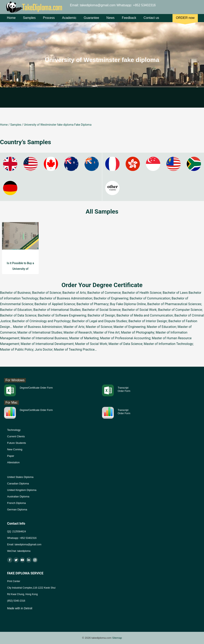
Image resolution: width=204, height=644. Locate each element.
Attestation (13, 462)
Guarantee (91, 20)
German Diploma (17, 509)
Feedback (129, 20)
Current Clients (16, 436)
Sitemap (117, 638)
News (111, 20)
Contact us (151, 20)
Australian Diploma (18, 497)
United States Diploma (20, 477)
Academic (69, 20)
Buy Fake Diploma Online (128, 304)
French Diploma (16, 503)
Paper (11, 456)
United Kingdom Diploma (22, 490)
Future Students (17, 443)
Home (11, 20)
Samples (29, 20)
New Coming (15, 449)
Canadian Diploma (18, 484)
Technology (14, 430)
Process (49, 20)
